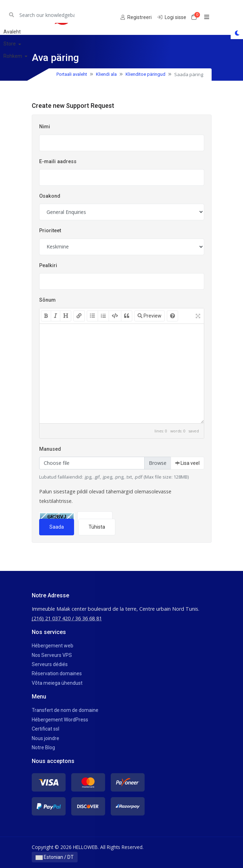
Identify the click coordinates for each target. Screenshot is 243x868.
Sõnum (47, 300)
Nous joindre (45, 738)
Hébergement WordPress (60, 720)
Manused (50, 449)
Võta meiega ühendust (57, 683)
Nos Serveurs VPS (52, 655)
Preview (150, 316)
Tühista (97, 527)
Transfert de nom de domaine (65, 710)
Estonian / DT (55, 857)
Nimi (45, 127)
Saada (57, 527)
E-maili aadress (58, 162)
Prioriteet (50, 231)
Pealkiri (48, 266)
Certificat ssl (45, 729)
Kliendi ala (106, 74)
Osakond (50, 196)
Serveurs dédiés (50, 664)
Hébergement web (53, 646)
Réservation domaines (57, 673)
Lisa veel (187, 463)
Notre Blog (43, 747)
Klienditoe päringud (145, 74)
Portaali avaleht (72, 74)
